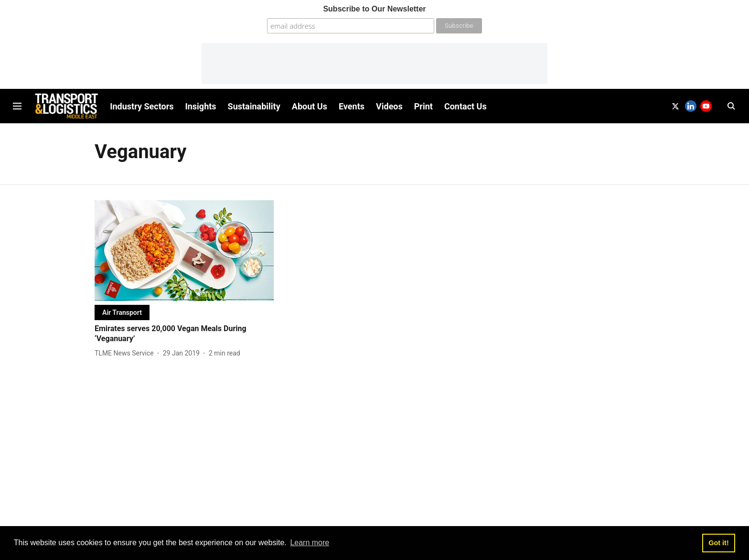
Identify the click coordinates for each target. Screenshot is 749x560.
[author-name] (126, 353)
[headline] (184, 334)
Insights (201, 106)
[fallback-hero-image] (184, 251)
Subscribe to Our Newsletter (374, 9)
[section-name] (122, 312)
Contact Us (465, 106)
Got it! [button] (718, 543)
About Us (310, 106)
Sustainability (254, 106)
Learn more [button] (310, 543)
